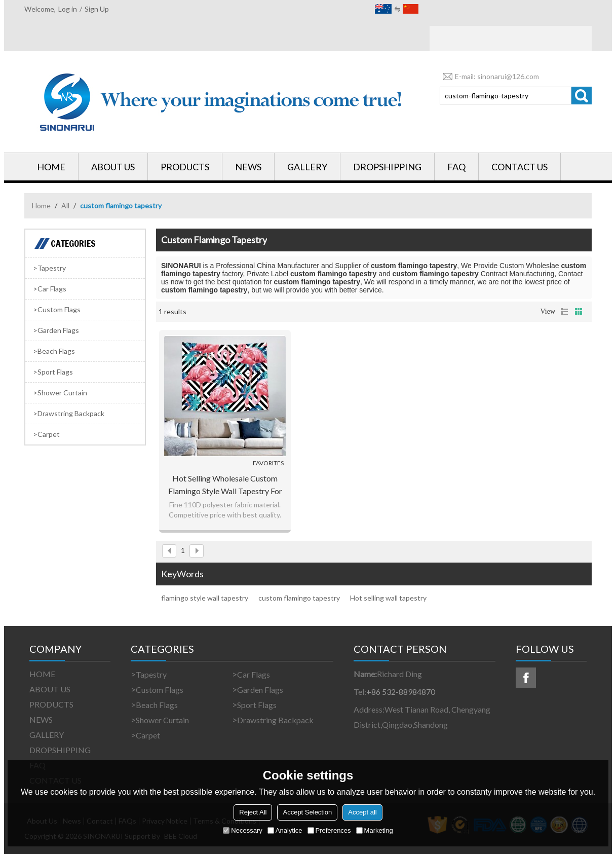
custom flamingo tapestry (299, 598)
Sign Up (97, 9)
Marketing (375, 830)
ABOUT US (113, 167)
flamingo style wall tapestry (205, 598)
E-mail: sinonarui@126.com (489, 77)
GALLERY (307, 167)
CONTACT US (519, 167)
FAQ (456, 167)
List (564, 312)
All (65, 206)
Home (41, 206)
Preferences (329, 830)
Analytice (285, 830)
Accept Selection (307, 812)
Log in (68, 9)
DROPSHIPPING (387, 167)
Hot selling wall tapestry (388, 598)
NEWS (248, 167)
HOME (51, 167)
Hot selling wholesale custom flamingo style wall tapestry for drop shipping (225, 485)
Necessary (242, 830)
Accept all (362, 812)
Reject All (253, 812)
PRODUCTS (185, 167)
